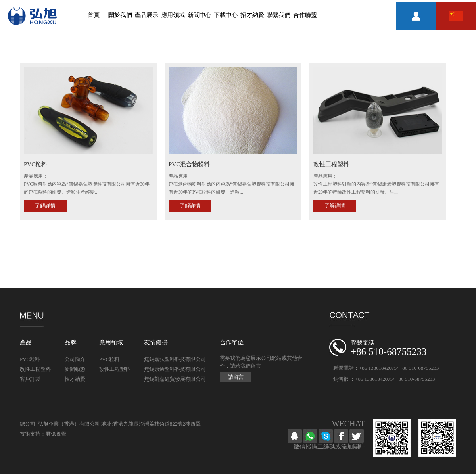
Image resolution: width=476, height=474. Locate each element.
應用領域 (173, 15)
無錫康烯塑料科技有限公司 (175, 369)
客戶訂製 (30, 379)
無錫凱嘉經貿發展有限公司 (175, 379)
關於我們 (120, 15)
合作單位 (232, 342)
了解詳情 (45, 206)
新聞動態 (75, 369)
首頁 (94, 15)
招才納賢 (252, 15)
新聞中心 (200, 15)
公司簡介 (75, 359)
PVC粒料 (36, 164)
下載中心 (226, 15)
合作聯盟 (305, 15)
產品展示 (146, 15)
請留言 (236, 377)
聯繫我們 (278, 15)
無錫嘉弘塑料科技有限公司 (175, 359)
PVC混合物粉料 (189, 164)
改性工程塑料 (331, 164)
